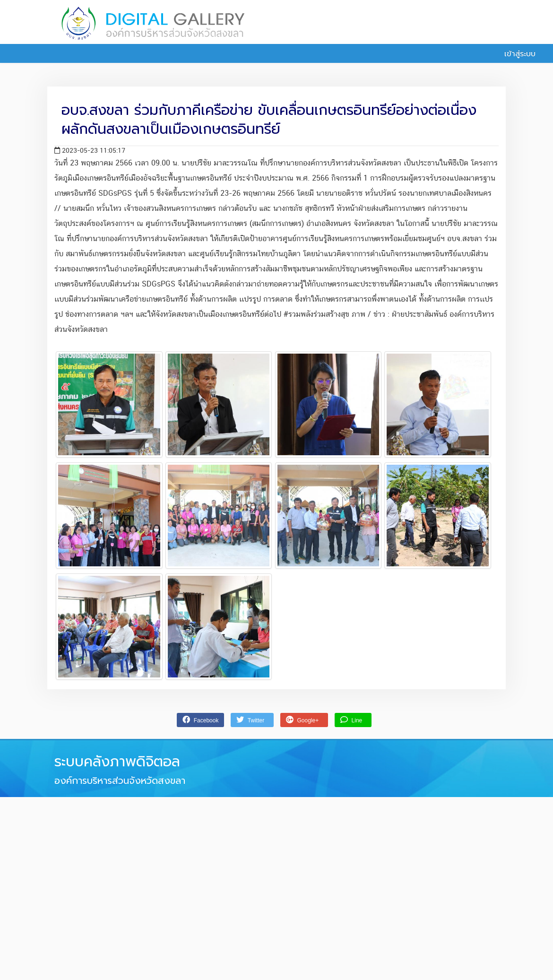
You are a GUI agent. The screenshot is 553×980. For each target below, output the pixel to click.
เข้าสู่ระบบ (515, 54)
